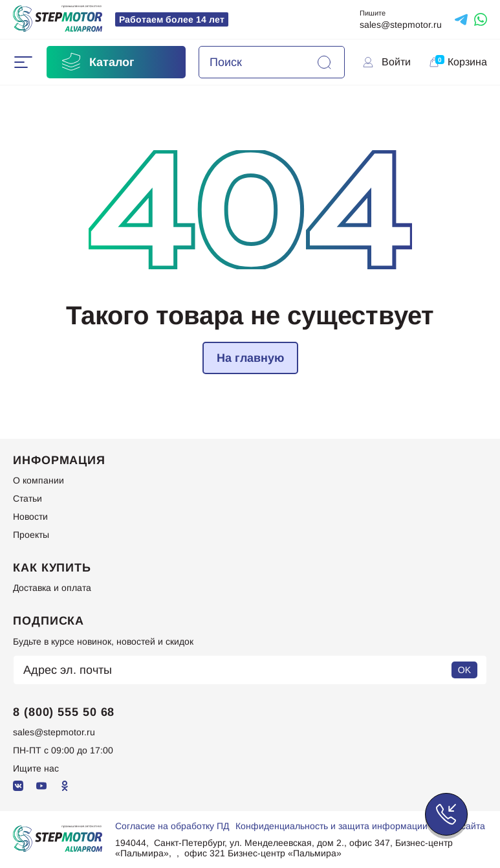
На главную (250, 358)
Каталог (97, 62)
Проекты (31, 535)
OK (464, 670)
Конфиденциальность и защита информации (332, 826)
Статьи (27, 498)
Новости (30, 517)
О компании (38, 480)
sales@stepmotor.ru (401, 25)
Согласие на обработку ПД (172, 826)
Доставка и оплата (52, 588)
